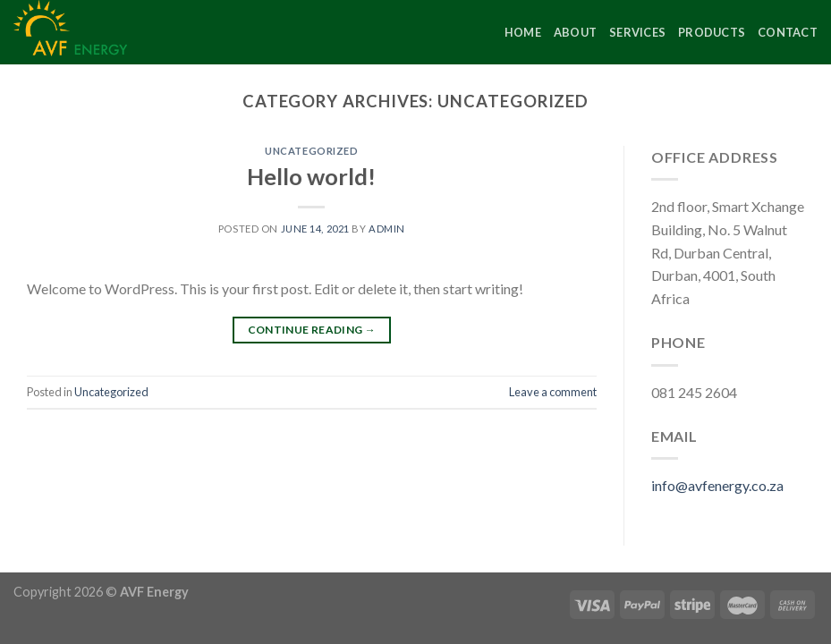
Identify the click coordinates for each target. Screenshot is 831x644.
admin (387, 229)
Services (637, 32)
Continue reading (312, 330)
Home (523, 32)
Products (712, 32)
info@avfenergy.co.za (717, 485)
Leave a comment (553, 392)
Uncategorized (311, 151)
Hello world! (311, 176)
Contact (788, 32)
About (575, 32)
